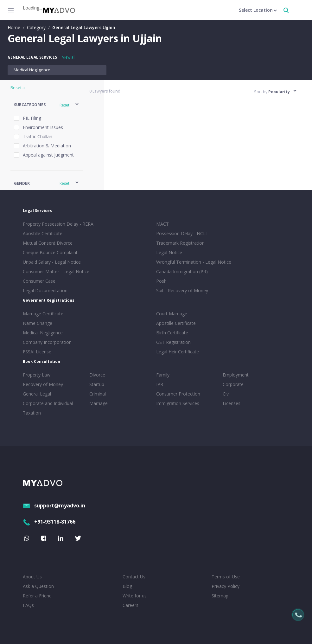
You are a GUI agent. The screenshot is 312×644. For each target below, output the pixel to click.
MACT (162, 224)
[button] (47, 105)
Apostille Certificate (43, 233)
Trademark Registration (180, 243)
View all (69, 57)
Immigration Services (178, 403)
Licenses (232, 403)
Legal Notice (169, 252)
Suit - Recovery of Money (182, 290)
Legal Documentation (45, 290)
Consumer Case (39, 281)
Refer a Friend (37, 596)
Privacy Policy (226, 586)
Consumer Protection (178, 394)
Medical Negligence (32, 70)
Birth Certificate (172, 333)
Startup (97, 384)
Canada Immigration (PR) (182, 271)
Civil (227, 394)
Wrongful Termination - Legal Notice (194, 262)
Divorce (97, 375)
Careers (131, 605)
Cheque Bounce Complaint (50, 252)
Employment (236, 375)
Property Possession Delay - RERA (58, 224)
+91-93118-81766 (49, 522)
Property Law (37, 375)
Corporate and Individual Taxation (48, 408)
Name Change (38, 323)
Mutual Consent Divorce (48, 243)
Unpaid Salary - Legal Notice (52, 262)
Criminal (98, 394)
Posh (161, 281)
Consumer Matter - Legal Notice (56, 271)
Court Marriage (172, 314)
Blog (127, 586)
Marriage (99, 403)
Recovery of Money (43, 384)
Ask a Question (38, 586)
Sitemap (220, 596)
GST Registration (173, 342)
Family (163, 375)
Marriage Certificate (43, 314)
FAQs (28, 605)
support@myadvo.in (54, 506)
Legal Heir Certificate (178, 352)
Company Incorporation (47, 342)
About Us (32, 577)
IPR (160, 384)
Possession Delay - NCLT (182, 233)
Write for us (135, 596)
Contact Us (134, 577)
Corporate (233, 384)
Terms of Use (226, 577)
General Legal (37, 394)
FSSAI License (37, 352)
